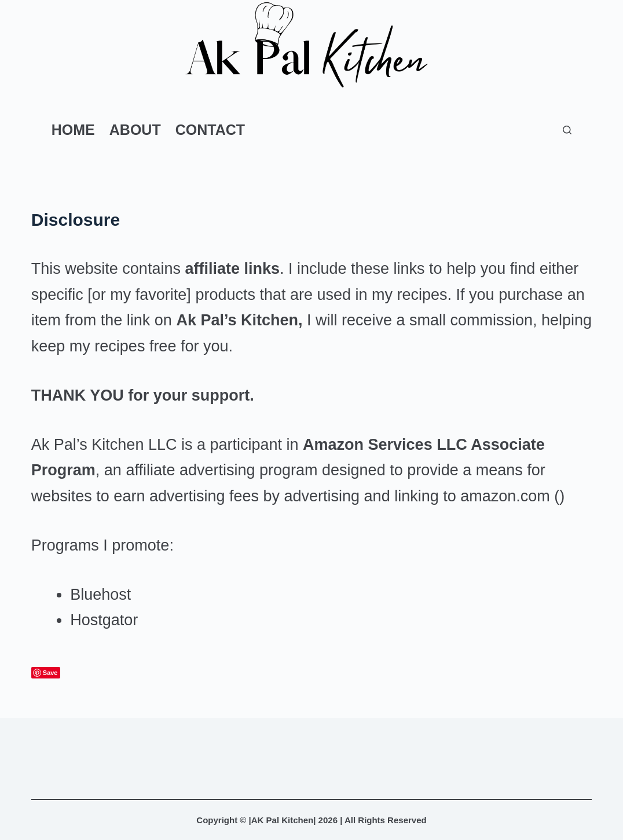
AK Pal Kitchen (283, 820)
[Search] (567, 130)
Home (73, 130)
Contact (210, 130)
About (135, 130)
